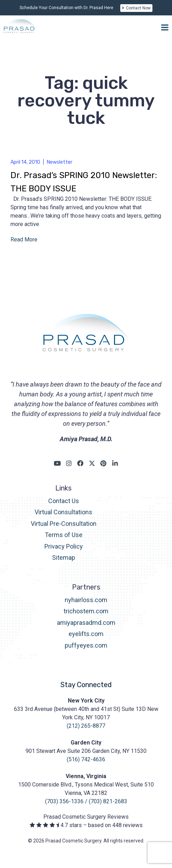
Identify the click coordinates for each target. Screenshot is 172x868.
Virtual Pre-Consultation (64, 524)
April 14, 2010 (25, 162)
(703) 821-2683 (108, 801)
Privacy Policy (64, 546)
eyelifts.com (86, 634)
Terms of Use (64, 535)
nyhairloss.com (86, 600)
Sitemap (64, 558)
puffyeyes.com (86, 645)
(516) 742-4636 (86, 759)
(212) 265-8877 (86, 726)
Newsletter (60, 162)
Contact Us (64, 501)
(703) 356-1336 (64, 801)
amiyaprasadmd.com (86, 623)
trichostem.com (86, 611)
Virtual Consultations (63, 512)
